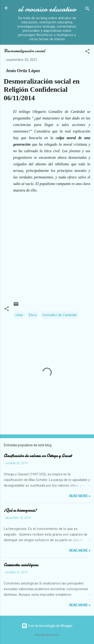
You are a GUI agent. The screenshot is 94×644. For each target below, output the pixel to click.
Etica (33, 315)
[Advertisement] (47, 245)
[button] (87, 52)
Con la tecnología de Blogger (47, 626)
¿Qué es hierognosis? (20, 510)
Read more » (80, 496)
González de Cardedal (59, 315)
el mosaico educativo (47, 9)
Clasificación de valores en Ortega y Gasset (38, 456)
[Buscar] (87, 9)
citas (19, 315)
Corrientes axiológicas (21, 565)
